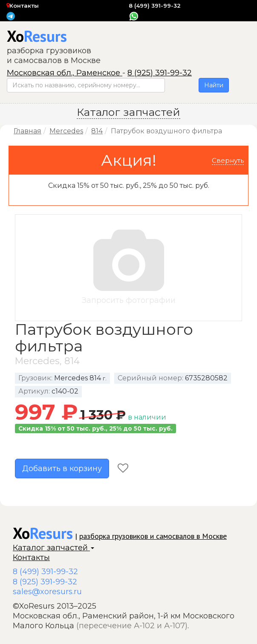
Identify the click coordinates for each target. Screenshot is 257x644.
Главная (27, 131)
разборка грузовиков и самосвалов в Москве (153, 536)
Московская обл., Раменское (65, 73)
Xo (37, 36)
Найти (214, 85)
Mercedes (66, 131)
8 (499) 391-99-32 (155, 6)
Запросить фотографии (128, 267)
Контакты (23, 6)
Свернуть (228, 160)
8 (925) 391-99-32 (160, 73)
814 (97, 131)
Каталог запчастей (53, 548)
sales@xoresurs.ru (47, 592)
